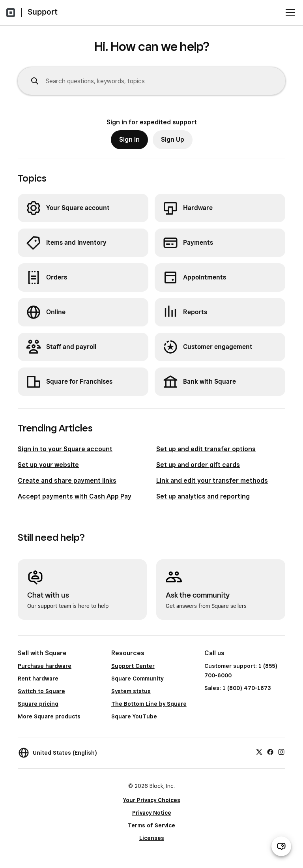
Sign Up (173, 140)
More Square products (49, 716)
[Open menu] (290, 13)
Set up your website (48, 465)
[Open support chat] (281, 846)
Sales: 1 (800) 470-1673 (238, 688)
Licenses (152, 838)
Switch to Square (41, 691)
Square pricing (38, 704)
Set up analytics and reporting (203, 496)
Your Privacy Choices (152, 800)
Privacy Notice (152, 813)
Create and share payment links (67, 481)
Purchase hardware (45, 666)
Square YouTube (134, 716)
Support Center (133, 666)
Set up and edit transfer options (206, 449)
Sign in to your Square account (65, 449)
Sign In (129, 140)
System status (131, 691)
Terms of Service (151, 825)
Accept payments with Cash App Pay (75, 496)
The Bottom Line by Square (149, 704)
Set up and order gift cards (198, 465)
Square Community (137, 679)
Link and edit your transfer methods (212, 481)
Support (43, 12)
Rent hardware (38, 679)
